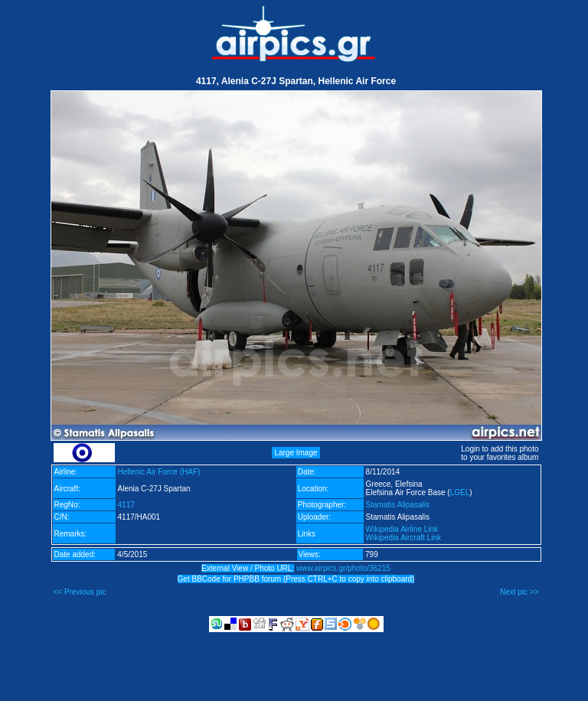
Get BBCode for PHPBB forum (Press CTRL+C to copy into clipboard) (296, 579)
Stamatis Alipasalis (398, 505)
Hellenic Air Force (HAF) (159, 472)
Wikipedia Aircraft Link (403, 538)
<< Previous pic (80, 592)
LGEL (460, 492)
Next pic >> (519, 592)
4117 (126, 505)
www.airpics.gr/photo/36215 (343, 568)
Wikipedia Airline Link (402, 529)
